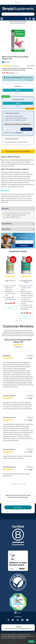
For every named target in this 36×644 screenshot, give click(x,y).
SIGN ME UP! (24, 245)
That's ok (31, 641)
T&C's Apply (30, 80)
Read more (5, 190)
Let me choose (14, 641)
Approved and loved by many (18, 22)
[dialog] (18, 638)
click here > (19, 133)
